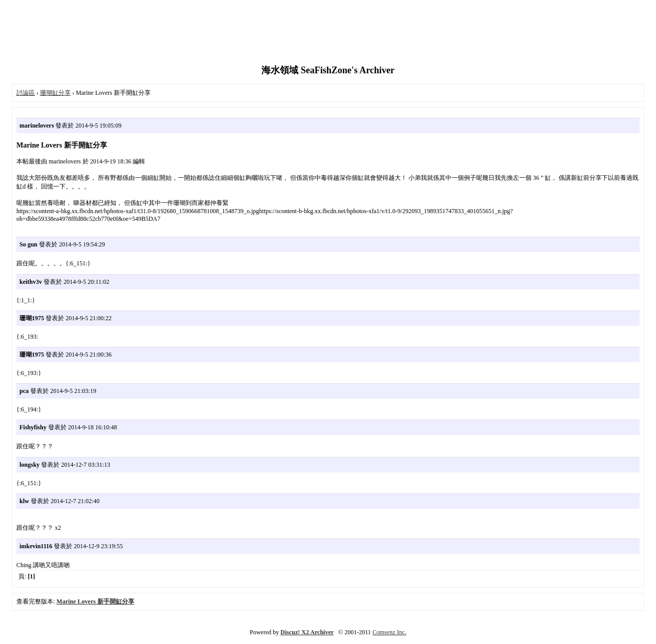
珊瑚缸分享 (55, 93)
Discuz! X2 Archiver (307, 632)
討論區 (26, 93)
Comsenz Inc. (389, 632)
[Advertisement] (328, 33)
